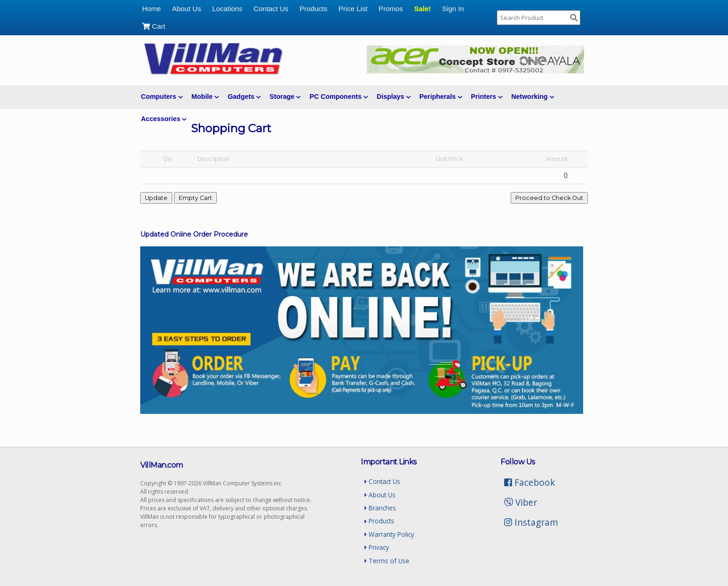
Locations (227, 9)
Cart (154, 26)
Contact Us (271, 9)
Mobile (205, 97)
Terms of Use (387, 561)
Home (152, 9)
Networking (533, 97)
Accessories (164, 119)
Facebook (530, 482)
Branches (380, 508)
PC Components (339, 97)
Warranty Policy (389, 534)
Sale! (422, 9)
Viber (521, 502)
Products (313, 9)
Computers (162, 97)
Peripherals (441, 97)
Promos (391, 9)
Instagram (531, 522)
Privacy (377, 547)
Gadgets (244, 97)
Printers (487, 97)
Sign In (453, 9)
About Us (187, 9)
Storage (285, 97)
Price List (353, 9)
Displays (393, 97)
